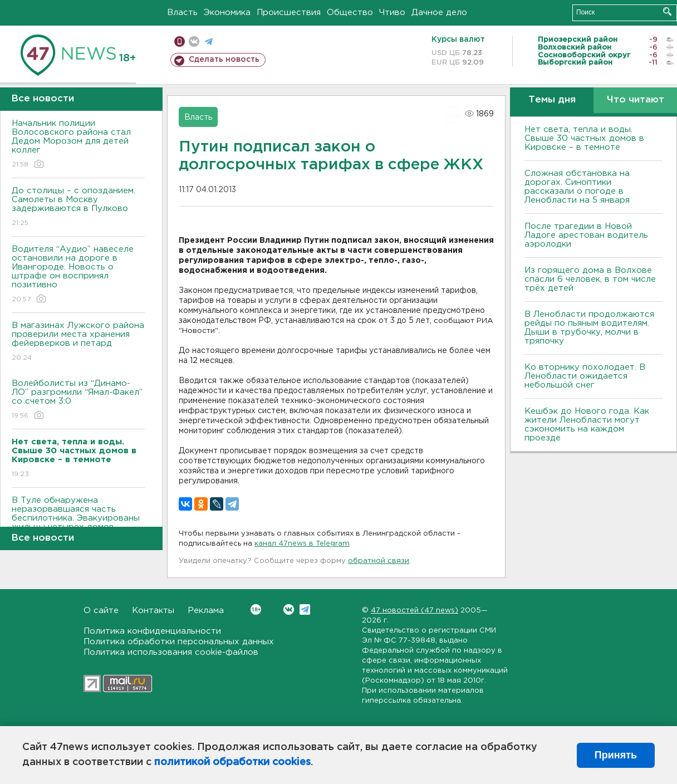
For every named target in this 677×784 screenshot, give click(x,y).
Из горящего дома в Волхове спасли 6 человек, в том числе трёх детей (590, 279)
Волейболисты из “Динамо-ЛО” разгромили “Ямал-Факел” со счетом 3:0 (78, 400)
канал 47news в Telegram (302, 544)
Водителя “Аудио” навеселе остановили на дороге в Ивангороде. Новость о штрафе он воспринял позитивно (78, 275)
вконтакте (194, 41)
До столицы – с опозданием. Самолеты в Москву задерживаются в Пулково (78, 207)
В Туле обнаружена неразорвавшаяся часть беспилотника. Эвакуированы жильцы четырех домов (78, 521)
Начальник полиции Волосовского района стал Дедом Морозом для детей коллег (78, 144)
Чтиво (392, 13)
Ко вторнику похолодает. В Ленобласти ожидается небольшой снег (585, 376)
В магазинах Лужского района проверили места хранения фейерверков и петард (78, 342)
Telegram (305, 609)
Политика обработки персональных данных (179, 642)
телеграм (209, 41)
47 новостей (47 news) (414, 611)
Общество (350, 13)
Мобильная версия (180, 41)
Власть (182, 13)
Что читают (636, 100)
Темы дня (552, 100)
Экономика (227, 13)
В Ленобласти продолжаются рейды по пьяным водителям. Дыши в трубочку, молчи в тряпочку (589, 328)
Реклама (206, 611)
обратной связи (379, 561)
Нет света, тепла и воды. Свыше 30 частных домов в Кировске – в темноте (584, 138)
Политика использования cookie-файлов (171, 652)
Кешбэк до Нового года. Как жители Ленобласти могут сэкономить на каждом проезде (587, 425)
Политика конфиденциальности (152, 631)
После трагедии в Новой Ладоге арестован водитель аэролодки (586, 235)
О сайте (101, 611)
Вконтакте (256, 609)
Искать (667, 11)
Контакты (153, 611)
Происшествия (289, 13)
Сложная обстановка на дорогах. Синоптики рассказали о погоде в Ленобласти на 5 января (577, 187)
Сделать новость (224, 60)
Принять (616, 755)
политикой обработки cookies (232, 762)
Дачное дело (439, 13)
